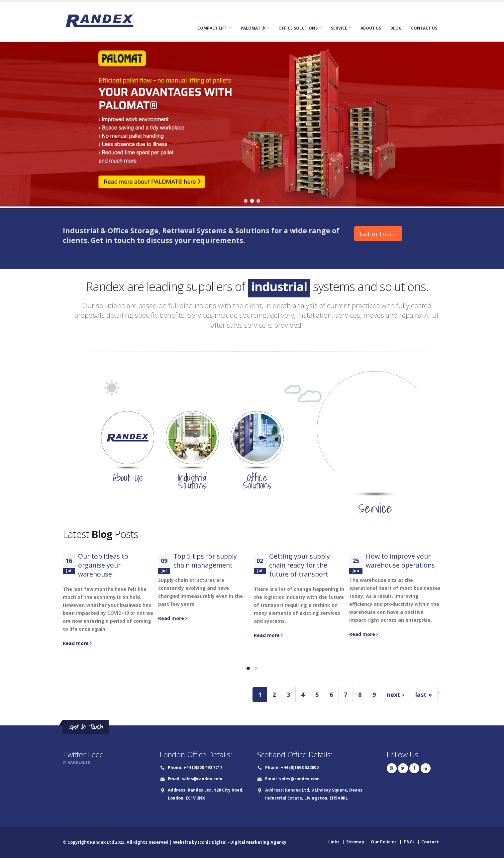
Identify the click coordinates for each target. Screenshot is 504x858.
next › (396, 695)
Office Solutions (298, 28)
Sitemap (355, 842)
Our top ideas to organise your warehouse (103, 565)
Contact (430, 842)
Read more (77, 643)
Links (334, 842)
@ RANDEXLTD (77, 762)
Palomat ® (253, 28)
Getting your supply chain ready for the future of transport (300, 565)
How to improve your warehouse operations (400, 561)
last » (424, 695)
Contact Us (424, 28)
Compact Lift (212, 28)
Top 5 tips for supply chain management (205, 561)
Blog (396, 28)
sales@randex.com (202, 779)
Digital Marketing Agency (258, 842)
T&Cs (409, 842)
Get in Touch (378, 234)
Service (339, 28)
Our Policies (384, 842)
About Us (371, 28)
